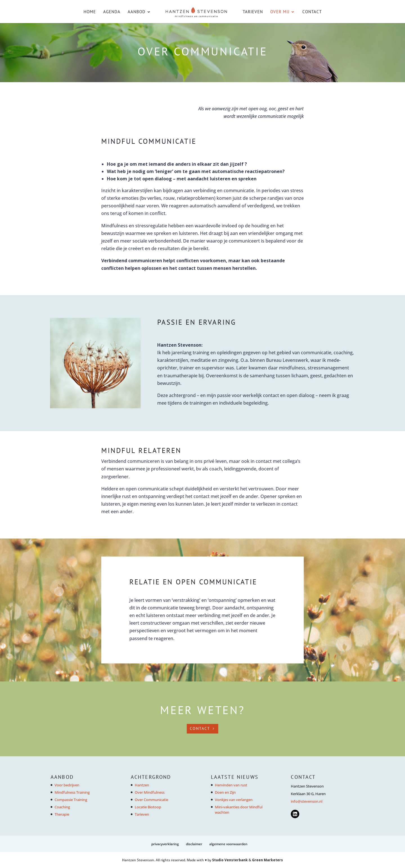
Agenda (112, 12)
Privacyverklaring (165, 844)
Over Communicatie (151, 800)
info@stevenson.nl (307, 801)
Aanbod (137, 12)
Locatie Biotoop (148, 807)
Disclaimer (194, 844)
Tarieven (253, 12)
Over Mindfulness (150, 792)
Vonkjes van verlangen (234, 800)
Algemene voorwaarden (228, 844)
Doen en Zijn (225, 792)
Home (90, 12)
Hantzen (142, 785)
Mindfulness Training (72, 792)
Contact (312, 12)
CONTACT (200, 728)
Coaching (62, 807)
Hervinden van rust (231, 785)
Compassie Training (71, 800)
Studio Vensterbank (230, 860)
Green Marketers (267, 860)
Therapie (62, 814)
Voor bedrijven (67, 785)
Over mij (280, 12)
